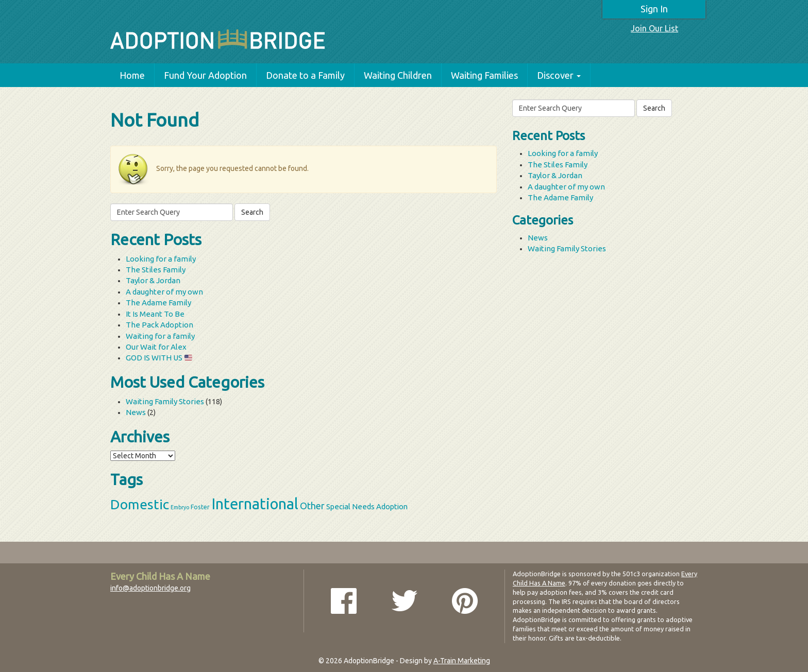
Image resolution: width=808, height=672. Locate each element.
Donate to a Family (305, 75)
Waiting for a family (160, 336)
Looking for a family (161, 259)
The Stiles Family (156, 270)
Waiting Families (484, 75)
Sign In (654, 9)
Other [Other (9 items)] (312, 506)
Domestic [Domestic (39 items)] (140, 504)
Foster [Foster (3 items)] (200, 507)
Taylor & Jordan (153, 280)
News (136, 412)
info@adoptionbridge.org (150, 588)
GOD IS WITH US (159, 358)
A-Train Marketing (462, 661)
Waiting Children (398, 75)
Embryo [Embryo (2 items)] (180, 507)
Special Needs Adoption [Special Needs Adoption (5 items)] (367, 506)
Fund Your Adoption (205, 75)
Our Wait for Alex (156, 347)
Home (132, 75)
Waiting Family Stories (165, 401)
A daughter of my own (164, 292)
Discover (559, 75)
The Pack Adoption (159, 325)
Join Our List (654, 28)
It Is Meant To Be (155, 314)
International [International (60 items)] (255, 504)
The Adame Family (158, 303)
